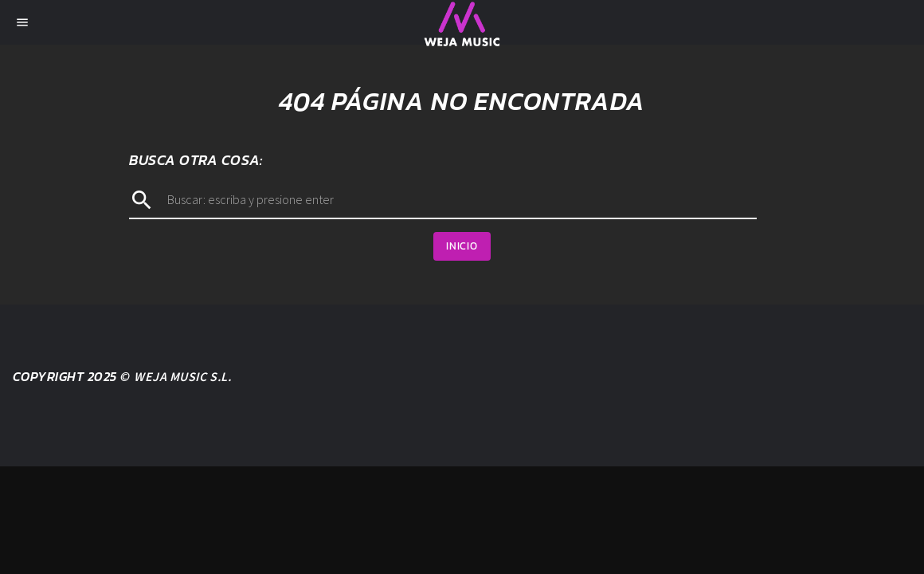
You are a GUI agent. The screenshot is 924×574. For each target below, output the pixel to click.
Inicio (462, 246)
